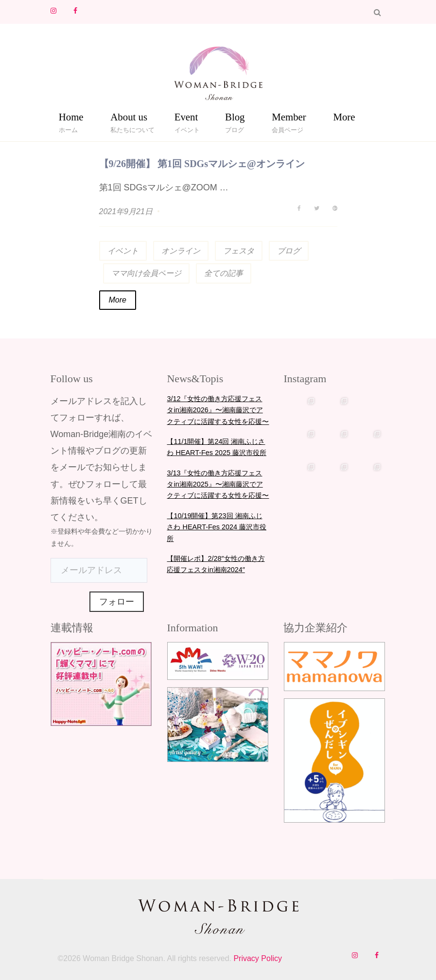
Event (186, 119)
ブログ (289, 251)
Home (71, 119)
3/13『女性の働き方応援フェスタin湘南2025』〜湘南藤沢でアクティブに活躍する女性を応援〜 (218, 484)
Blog (235, 119)
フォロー (117, 602)
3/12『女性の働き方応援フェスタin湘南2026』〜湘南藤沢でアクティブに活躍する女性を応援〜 (218, 410)
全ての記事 (224, 273)
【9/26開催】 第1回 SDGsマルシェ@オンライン (202, 164)
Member (289, 119)
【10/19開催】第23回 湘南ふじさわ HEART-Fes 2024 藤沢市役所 (217, 527)
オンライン (181, 251)
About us (129, 119)
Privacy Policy (257, 958)
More (344, 117)
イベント (123, 251)
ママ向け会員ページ (146, 273)
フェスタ (239, 251)
